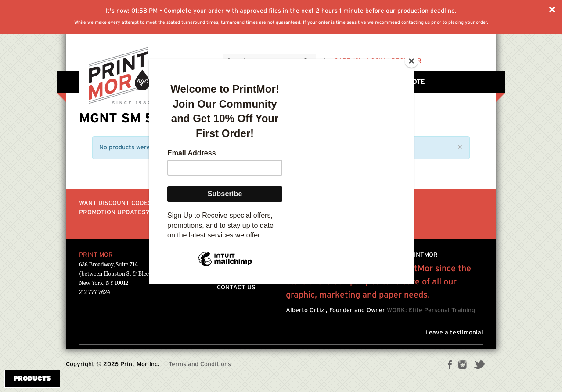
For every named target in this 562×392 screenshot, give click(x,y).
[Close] (411, 61)
